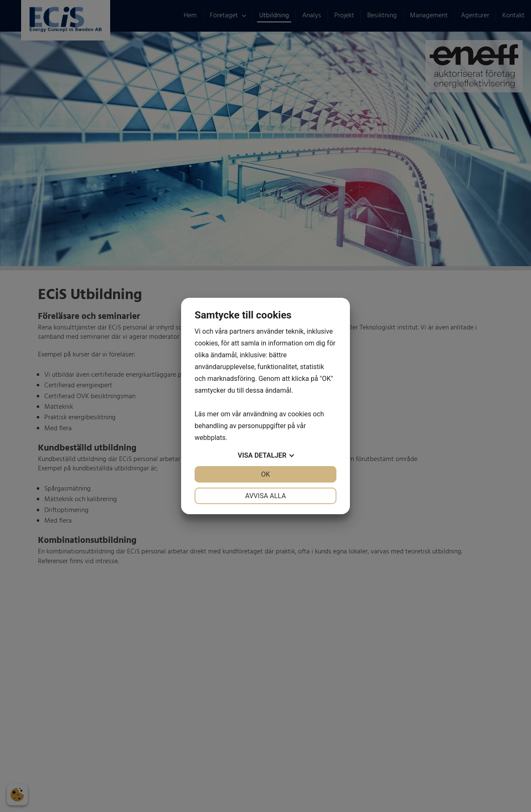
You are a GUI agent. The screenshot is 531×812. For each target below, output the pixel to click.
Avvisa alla (266, 496)
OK (265, 474)
